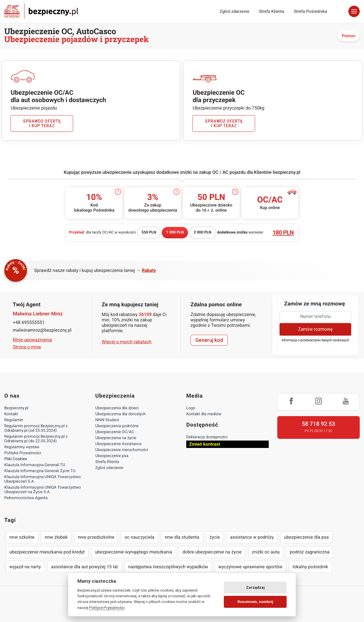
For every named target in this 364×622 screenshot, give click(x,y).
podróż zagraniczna (310, 552)
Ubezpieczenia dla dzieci (117, 408)
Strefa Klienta (272, 11)
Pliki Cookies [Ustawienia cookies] (16, 459)
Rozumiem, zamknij (255, 602)
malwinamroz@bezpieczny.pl (42, 330)
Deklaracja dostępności (207, 437)
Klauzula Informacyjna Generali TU (35, 465)
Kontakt (11, 414)
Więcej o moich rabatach (127, 342)
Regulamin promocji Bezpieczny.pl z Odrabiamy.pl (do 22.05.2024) (36, 439)
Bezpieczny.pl (16, 408)
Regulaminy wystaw (22, 447)
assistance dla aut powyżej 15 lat (85, 567)
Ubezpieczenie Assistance (118, 444)
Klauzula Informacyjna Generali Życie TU (40, 471)
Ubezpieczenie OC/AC (115, 432)
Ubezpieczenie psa (112, 456)
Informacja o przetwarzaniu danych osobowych (315, 340)
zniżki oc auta (266, 552)
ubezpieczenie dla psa (306, 537)
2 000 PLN (202, 233)
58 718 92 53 (318, 424)
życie (215, 537)
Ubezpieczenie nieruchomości (122, 450)
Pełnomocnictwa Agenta (26, 498)
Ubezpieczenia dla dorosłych (120, 414)
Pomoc (349, 36)
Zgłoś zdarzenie (234, 11)
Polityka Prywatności (23, 453)
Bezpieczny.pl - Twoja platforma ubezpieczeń (41, 11)
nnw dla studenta (182, 537)
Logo (191, 408)
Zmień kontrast (205, 444)
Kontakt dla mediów (204, 414)
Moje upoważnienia (32, 340)
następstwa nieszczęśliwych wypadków (168, 567)
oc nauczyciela (139, 537)
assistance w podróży (252, 537)
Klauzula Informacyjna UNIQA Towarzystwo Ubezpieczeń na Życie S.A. (43, 490)
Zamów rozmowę (315, 329)
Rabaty (149, 270)
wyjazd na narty (25, 567)
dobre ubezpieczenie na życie (212, 552)
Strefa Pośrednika (310, 11)
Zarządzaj (255, 587)
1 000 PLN (175, 233)
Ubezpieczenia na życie (116, 438)
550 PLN (149, 233)
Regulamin (14, 420)
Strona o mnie (27, 347)
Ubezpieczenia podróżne (117, 426)
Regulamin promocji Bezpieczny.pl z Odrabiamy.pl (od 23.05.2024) (36, 428)
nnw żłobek (56, 537)
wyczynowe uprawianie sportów (251, 567)
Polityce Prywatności (107, 607)
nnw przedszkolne (96, 537)
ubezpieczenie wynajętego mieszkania (134, 552)
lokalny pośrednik (310, 567)
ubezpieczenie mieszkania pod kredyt (47, 552)
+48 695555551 (29, 322)
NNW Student (107, 420)
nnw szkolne (22, 537)
